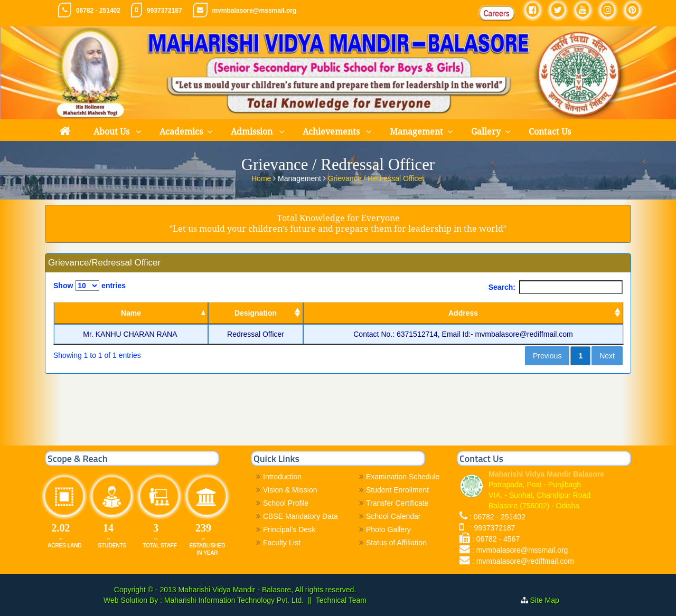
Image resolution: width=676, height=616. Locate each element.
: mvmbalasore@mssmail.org (520, 550)
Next (607, 356)
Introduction (282, 477)
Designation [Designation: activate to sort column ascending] (256, 313)
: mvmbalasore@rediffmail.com (523, 561)
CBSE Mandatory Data (301, 516)
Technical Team (341, 600)
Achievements (332, 132)
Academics (181, 132)
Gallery (486, 132)
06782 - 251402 (98, 11)
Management (416, 132)
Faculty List (282, 543)
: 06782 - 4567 (496, 539)
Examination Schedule (403, 477)
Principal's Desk (289, 529)
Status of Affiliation (396, 543)
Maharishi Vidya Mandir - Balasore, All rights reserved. (267, 590)
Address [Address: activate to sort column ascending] (463, 313)
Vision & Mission (290, 490)
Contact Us (550, 132)
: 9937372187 (490, 528)
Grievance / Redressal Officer (376, 178)
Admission (253, 132)
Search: (556, 287)
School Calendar (393, 516)
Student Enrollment (397, 490)
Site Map (549, 600)
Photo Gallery (388, 529)
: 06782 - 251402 (497, 517)
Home (262, 178)
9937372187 (165, 11)
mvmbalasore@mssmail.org (255, 11)
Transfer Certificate (397, 503)
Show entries (90, 286)
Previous (547, 356)
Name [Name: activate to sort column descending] (131, 313)
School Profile (286, 503)
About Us (112, 132)
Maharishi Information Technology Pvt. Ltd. (233, 600)
